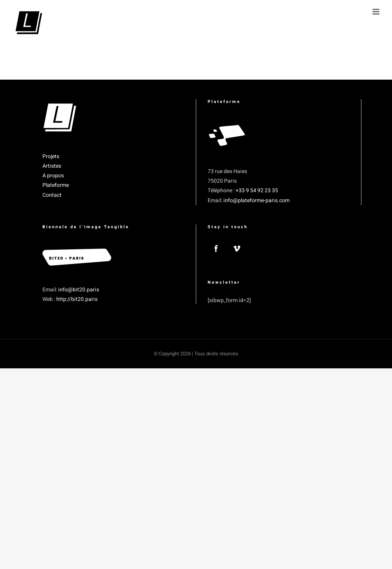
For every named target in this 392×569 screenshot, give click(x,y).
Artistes (52, 166)
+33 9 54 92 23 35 (257, 190)
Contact (52, 195)
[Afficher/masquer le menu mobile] (377, 12)
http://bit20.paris (77, 299)
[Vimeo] (237, 249)
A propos (53, 176)
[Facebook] (216, 249)
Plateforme (56, 185)
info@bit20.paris (79, 290)
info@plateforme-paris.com (256, 200)
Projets (51, 156)
